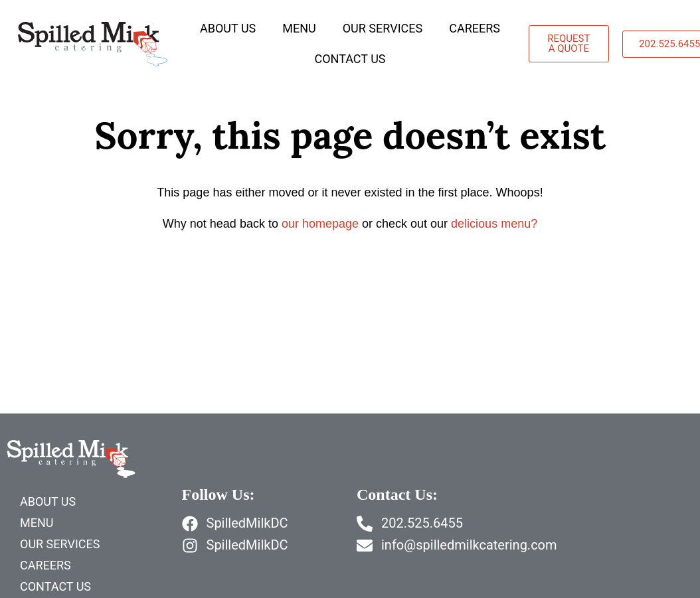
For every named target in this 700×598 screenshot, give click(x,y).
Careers (475, 28)
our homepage (320, 224)
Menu (299, 28)
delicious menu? (494, 224)
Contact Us (350, 59)
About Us (228, 28)
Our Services (383, 28)
